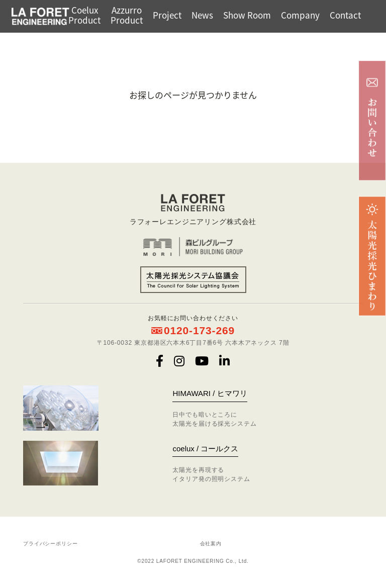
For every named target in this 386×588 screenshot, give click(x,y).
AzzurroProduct (127, 15)
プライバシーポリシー (51, 544)
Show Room (247, 15)
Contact (345, 15)
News (202, 15)
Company (300, 15)
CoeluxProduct (84, 15)
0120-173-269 (199, 330)
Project (167, 15)
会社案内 (211, 544)
